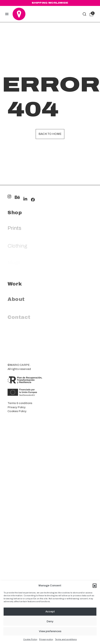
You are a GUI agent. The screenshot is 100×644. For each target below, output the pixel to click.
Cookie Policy (30, 639)
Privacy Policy (17, 446)
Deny (50, 621)
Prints (14, 275)
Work (15, 328)
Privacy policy (46, 639)
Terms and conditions (66, 639)
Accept (50, 612)
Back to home (50, 134)
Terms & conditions (20, 442)
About (16, 347)
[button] (95, 585)
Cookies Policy (17, 450)
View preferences (50, 631)
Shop (15, 257)
